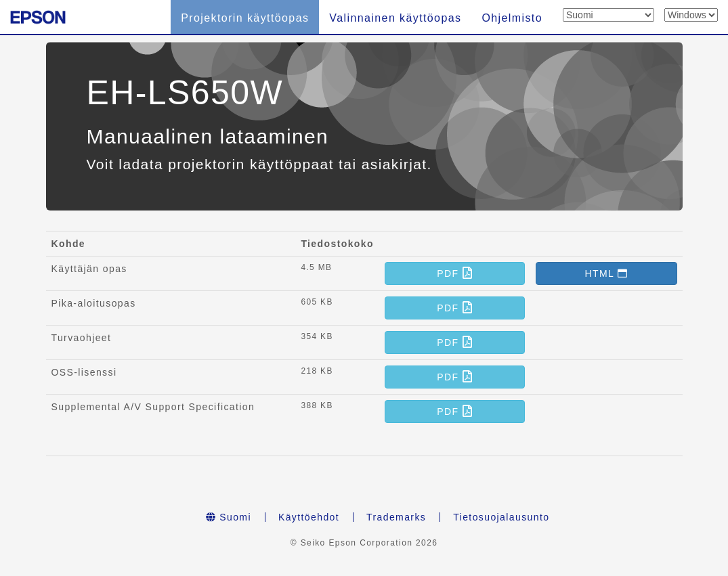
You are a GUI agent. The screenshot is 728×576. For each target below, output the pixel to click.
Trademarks (396, 517)
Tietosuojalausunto (501, 517)
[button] (455, 273)
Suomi (229, 517)
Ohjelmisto (512, 18)
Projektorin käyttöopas (245, 18)
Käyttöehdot (309, 517)
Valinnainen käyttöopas (395, 18)
